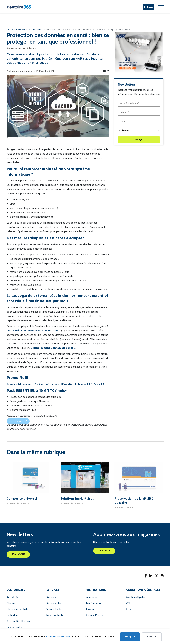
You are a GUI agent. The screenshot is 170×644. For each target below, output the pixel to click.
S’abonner (52, 597)
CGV (129, 609)
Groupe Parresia (95, 615)
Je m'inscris (18, 554)
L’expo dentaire (15, 627)
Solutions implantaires (77, 499)
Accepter (130, 637)
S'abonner (104, 551)
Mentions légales (136, 597)
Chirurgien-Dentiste (18, 609)
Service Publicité (56, 609)
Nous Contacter (55, 615)
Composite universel (22, 499)
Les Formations (95, 603)
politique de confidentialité (58, 637)
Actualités (12, 597)
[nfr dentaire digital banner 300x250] (139, 52)
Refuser (152, 637)
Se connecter (54, 603)
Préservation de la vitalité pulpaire (134, 501)
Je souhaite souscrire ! (18, 421)
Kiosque (91, 609)
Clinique (11, 603)
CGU (129, 603)
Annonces (92, 597)
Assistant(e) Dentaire (19, 621)
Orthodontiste (15, 615)
